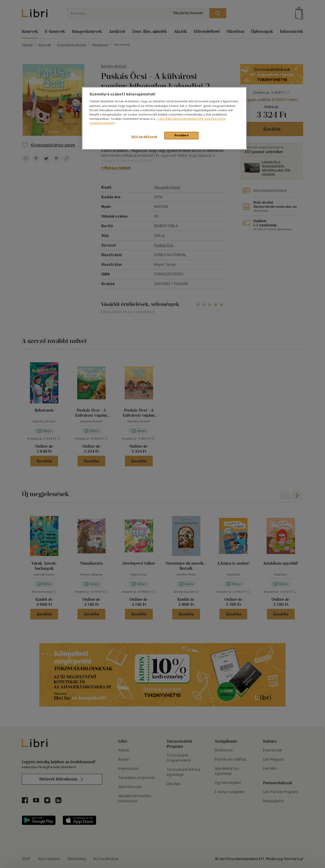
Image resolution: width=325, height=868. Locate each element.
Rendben (182, 135)
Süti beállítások (144, 137)
